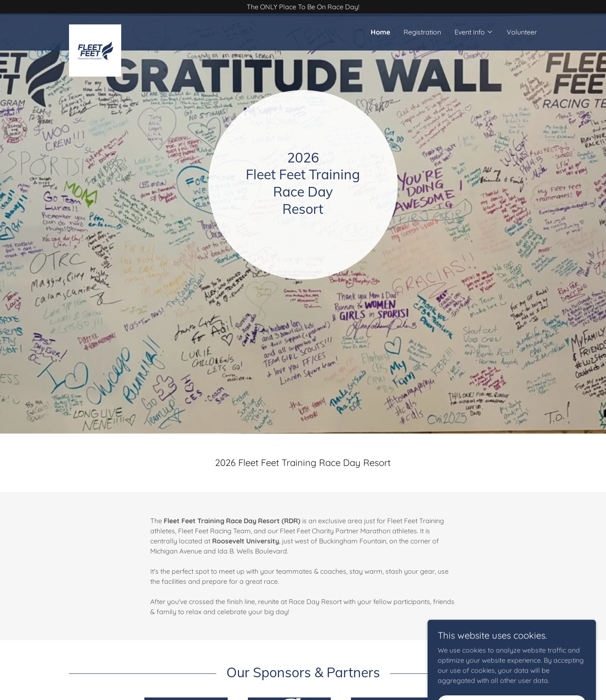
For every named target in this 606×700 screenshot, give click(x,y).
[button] (474, 32)
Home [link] (380, 32)
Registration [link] (422, 32)
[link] (128, 28)
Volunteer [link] (522, 32)
